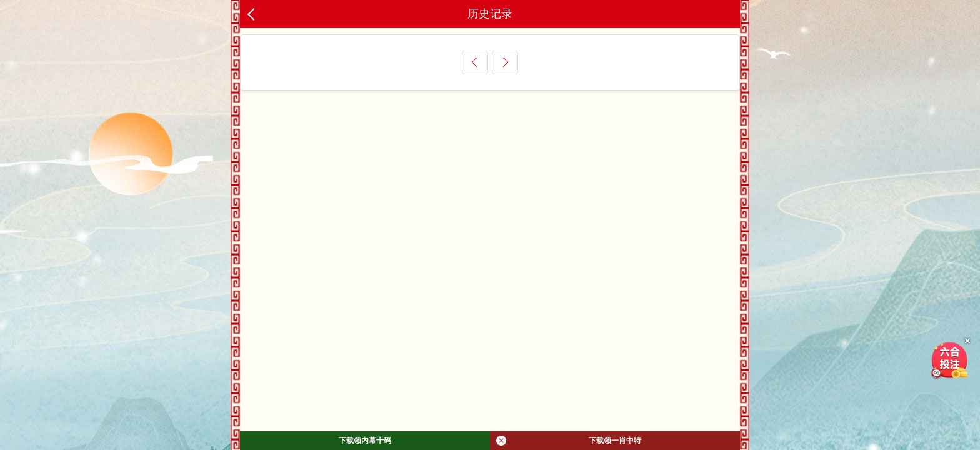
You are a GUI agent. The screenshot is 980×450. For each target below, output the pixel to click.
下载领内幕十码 (365, 441)
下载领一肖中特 (569, 441)
